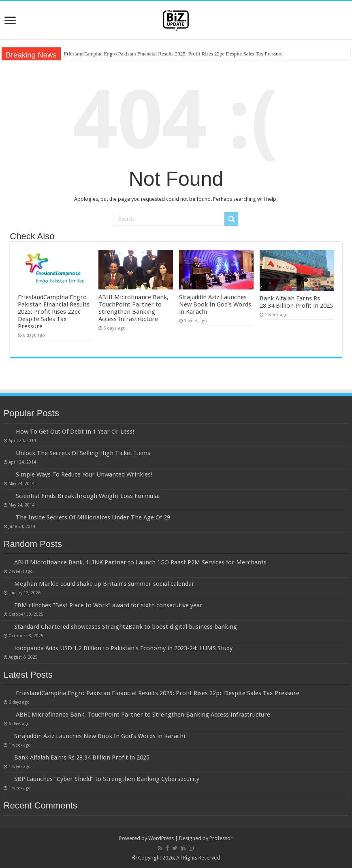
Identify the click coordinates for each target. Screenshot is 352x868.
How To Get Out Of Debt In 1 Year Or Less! (75, 432)
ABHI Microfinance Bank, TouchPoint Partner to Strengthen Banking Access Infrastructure (133, 308)
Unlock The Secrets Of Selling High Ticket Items (83, 453)
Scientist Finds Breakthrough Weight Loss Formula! (88, 496)
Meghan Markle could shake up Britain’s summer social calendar (104, 584)
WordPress (161, 838)
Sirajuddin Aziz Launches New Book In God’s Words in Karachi (215, 304)
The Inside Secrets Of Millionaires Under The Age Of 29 (93, 517)
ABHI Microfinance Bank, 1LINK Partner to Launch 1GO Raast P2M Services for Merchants (140, 562)
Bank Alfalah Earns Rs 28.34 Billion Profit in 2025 (296, 302)
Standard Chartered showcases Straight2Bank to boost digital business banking (126, 627)
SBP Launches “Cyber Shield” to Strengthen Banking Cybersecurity (107, 779)
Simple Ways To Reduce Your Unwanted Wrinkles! (84, 474)
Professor (221, 838)
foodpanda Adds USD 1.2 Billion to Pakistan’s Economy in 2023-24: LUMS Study (123, 648)
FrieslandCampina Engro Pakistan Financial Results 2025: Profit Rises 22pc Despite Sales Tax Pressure (173, 54)
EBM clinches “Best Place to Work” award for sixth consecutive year (108, 605)
